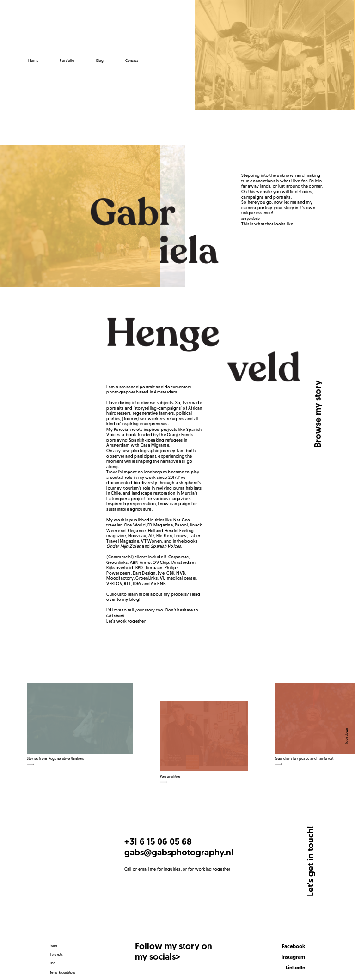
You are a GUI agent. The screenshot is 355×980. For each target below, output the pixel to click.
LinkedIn (295, 968)
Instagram (293, 957)
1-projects (56, 955)
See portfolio (251, 219)
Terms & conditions (63, 973)
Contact (132, 61)
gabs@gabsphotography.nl (179, 853)
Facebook (294, 947)
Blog (100, 61)
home (54, 946)
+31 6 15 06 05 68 (158, 843)
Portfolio (67, 61)
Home (33, 61)
